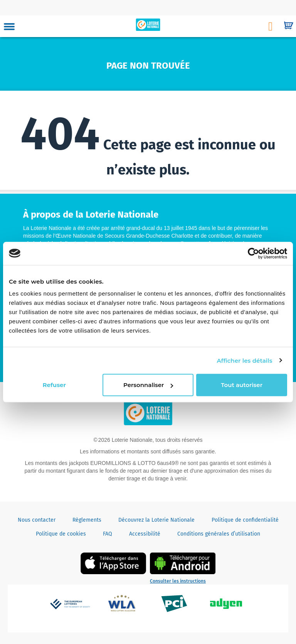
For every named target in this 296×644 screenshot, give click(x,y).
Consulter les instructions (178, 581)
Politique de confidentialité (245, 520)
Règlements (87, 520)
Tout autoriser (242, 385)
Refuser (55, 385)
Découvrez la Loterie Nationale (156, 520)
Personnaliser (148, 385)
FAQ (108, 534)
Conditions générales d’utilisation (219, 534)
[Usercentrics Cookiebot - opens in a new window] (253, 253)
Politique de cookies (61, 534)
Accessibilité (145, 534)
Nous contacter (37, 520)
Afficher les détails (244, 360)
